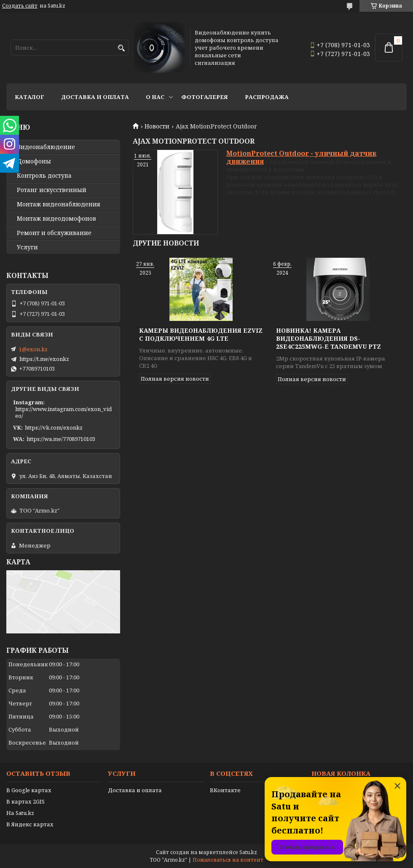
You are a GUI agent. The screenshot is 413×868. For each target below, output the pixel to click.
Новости (157, 126)
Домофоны (34, 161)
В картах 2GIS (25, 801)
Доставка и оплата (95, 97)
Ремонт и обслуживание (54, 233)
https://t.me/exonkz (44, 359)
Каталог (29, 97)
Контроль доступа (44, 176)
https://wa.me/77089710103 (61, 439)
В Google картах (29, 790)
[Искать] (121, 48)
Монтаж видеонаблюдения (59, 204)
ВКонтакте (225, 790)
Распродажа (267, 97)
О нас (155, 97)
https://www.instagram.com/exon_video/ (63, 412)
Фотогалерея (205, 97)
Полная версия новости (175, 379)
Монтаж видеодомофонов (56, 219)
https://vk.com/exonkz (54, 427)
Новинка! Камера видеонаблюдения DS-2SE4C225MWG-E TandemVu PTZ (329, 338)
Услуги (27, 247)
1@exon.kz (33, 349)
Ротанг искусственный (52, 190)
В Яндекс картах (30, 824)
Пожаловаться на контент (228, 860)
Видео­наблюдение (46, 147)
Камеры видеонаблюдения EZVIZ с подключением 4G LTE (201, 334)
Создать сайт (20, 6)
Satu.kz (248, 852)
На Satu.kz (20, 813)
